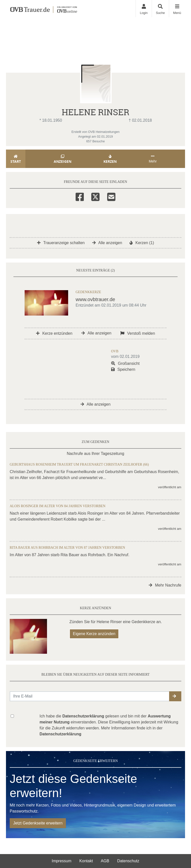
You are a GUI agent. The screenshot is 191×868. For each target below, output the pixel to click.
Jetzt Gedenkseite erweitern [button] (38, 823)
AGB (105, 861)
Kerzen (110, 159)
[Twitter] (95, 196)
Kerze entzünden (54, 333)
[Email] (111, 196)
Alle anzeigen (107, 243)
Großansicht (125, 363)
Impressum (62, 861)
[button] (175, 696)
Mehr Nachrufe (165, 585)
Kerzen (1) (142, 243)
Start (16, 159)
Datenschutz (128, 861)
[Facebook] (80, 196)
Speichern (123, 369)
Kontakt (86, 861)
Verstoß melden (138, 333)
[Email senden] (90, 696)
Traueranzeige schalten (61, 243)
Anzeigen (63, 159)
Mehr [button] (153, 159)
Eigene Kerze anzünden (94, 634)
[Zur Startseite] (44, 9)
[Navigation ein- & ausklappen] (177, 9)
